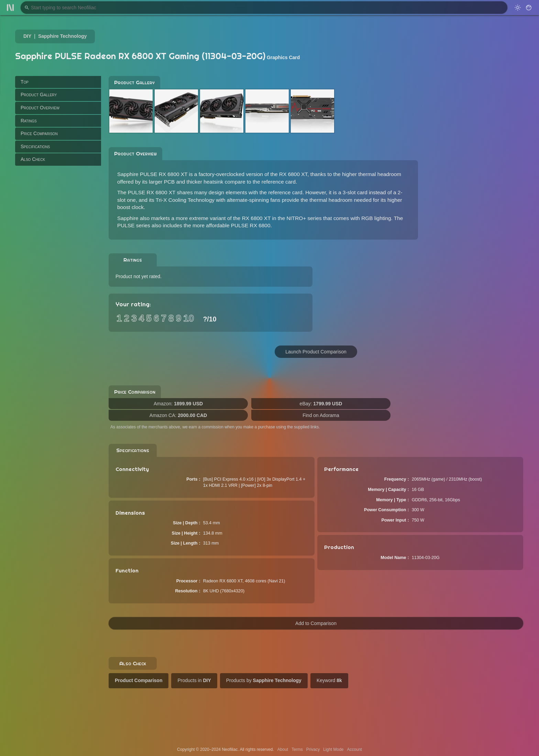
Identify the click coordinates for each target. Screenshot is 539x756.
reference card (279, 182)
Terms (297, 749)
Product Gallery (39, 95)
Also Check (33, 159)
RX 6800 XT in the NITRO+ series (282, 218)
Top (25, 82)
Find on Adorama (321, 415)
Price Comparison (39, 133)
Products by (264, 680)
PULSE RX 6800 (251, 225)
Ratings (29, 121)
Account (355, 749)
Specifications (35, 146)
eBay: (321, 404)
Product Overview (40, 108)
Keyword (329, 680)
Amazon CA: (178, 415)
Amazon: (178, 404)
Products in (194, 680)
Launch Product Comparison (316, 352)
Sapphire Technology (62, 36)
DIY (27, 36)
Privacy (313, 749)
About (283, 749)
